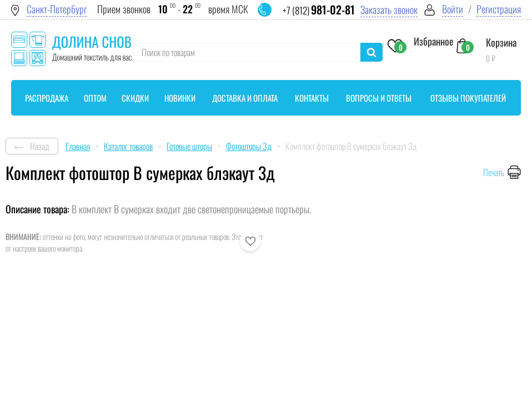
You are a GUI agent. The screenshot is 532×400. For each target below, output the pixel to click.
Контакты (312, 98)
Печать (494, 172)
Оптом (95, 98)
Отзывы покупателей (468, 98)
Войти (453, 9)
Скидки (135, 98)
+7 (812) (319, 10)
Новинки (180, 98)
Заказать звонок (389, 10)
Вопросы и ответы (379, 98)
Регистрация (499, 9)
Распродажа (47, 98)
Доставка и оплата (245, 98)
